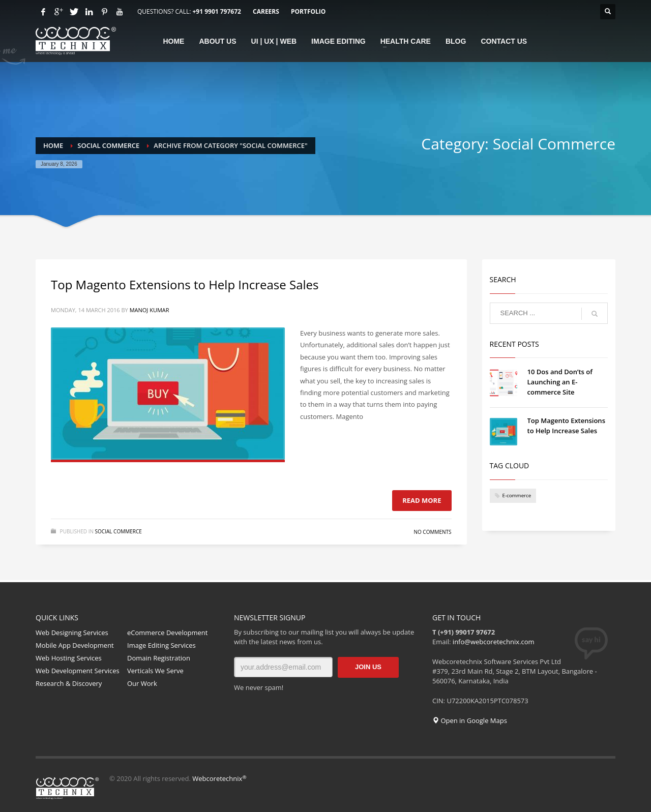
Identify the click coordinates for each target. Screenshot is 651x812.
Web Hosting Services (69, 658)
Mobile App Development (75, 645)
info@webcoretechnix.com (494, 642)
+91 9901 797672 (216, 11)
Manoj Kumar (150, 310)
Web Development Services (78, 671)
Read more (422, 500)
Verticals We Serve (155, 671)
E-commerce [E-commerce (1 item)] (517, 495)
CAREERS (266, 11)
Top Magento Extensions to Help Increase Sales (185, 284)
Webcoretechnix (219, 778)
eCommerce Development (167, 633)
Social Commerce (119, 531)
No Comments (432, 532)
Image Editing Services (161, 645)
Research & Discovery (69, 683)
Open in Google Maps (470, 720)
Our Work (142, 683)
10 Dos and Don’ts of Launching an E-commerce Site (560, 382)
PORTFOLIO (308, 11)
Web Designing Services (72, 633)
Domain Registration (159, 658)
